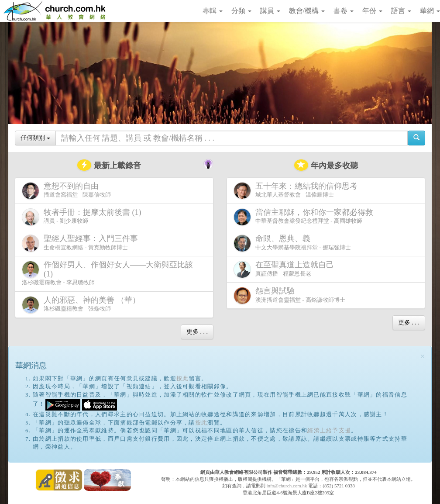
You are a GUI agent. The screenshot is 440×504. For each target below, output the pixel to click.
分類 (241, 11)
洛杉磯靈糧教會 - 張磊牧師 (83, 305)
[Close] (423, 357)
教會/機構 (307, 11)
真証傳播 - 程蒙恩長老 (285, 269)
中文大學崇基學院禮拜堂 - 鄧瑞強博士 (292, 243)
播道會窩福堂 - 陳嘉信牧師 (66, 191)
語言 (401, 11)
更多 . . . (197, 332)
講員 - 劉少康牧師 (83, 217)
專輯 (213, 11)
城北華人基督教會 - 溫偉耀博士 (297, 190)
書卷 (344, 11)
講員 (270, 11)
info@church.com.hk (287, 486)
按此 (183, 378)
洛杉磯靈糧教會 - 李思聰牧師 (107, 273)
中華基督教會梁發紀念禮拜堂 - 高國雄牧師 (305, 217)
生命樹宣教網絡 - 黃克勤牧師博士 (82, 243)
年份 (372, 11)
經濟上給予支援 (329, 430)
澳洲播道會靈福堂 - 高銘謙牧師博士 (289, 295)
